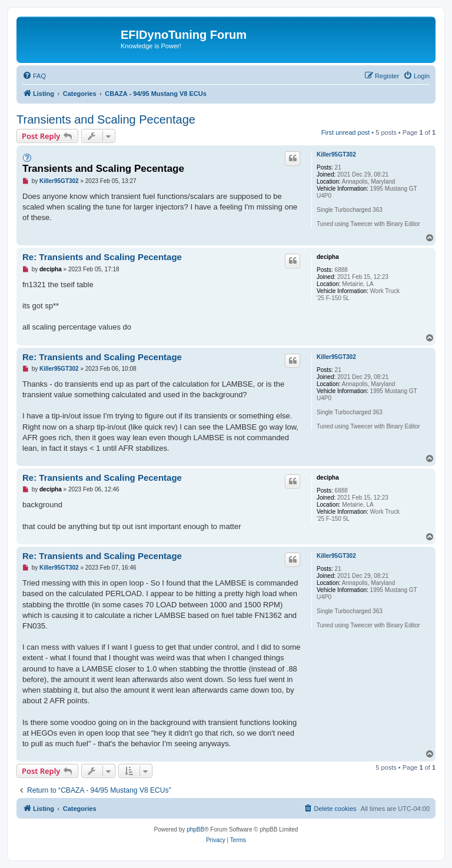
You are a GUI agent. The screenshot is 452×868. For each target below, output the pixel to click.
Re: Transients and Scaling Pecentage (102, 257)
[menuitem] (34, 76)
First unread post (346, 132)
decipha (328, 257)
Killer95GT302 (336, 154)
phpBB (195, 829)
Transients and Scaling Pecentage (106, 119)
